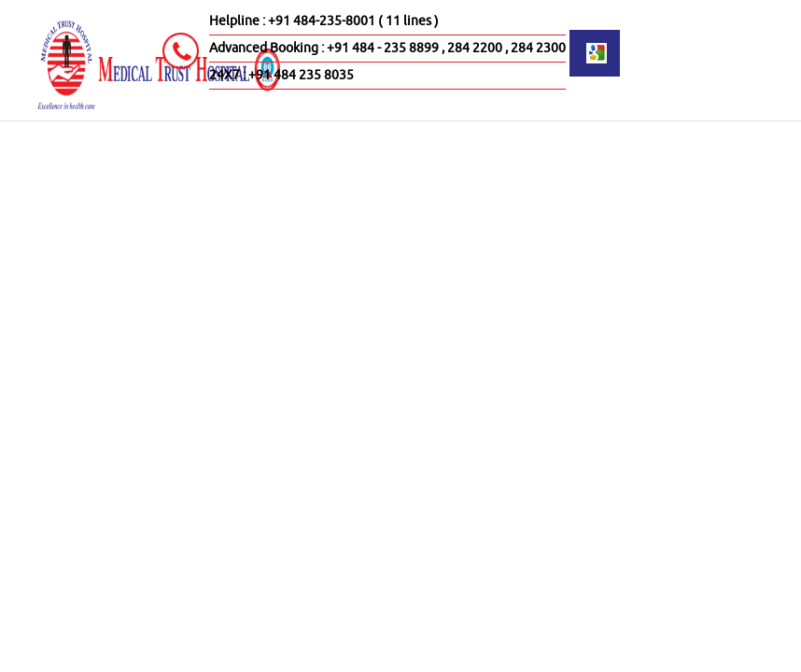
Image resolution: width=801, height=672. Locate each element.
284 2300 (538, 48)
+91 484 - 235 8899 (383, 48)
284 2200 (475, 48)
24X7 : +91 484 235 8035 (281, 75)
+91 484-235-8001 (322, 21)
